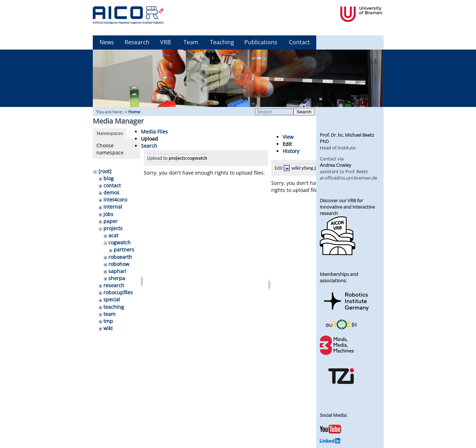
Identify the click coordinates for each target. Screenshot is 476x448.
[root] (105, 171)
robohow (119, 264)
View (288, 137)
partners (124, 249)
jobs (108, 214)
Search (304, 112)
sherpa (117, 278)
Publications (261, 42)
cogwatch (120, 242)
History (291, 151)
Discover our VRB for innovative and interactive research (347, 207)
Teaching (222, 42)
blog (109, 178)
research (114, 285)
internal (113, 207)
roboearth (120, 257)
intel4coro (115, 200)
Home (134, 112)
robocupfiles (118, 292)
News (107, 42)
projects (113, 228)
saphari (117, 271)
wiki (108, 328)
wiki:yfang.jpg (306, 168)
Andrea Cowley (336, 165)
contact (112, 185)
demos (111, 192)
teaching (114, 307)
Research (137, 42)
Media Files (154, 132)
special (112, 299)
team (109, 314)
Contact (299, 42)
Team (191, 42)
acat (113, 235)
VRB (165, 42)
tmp (108, 321)
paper (110, 221)
